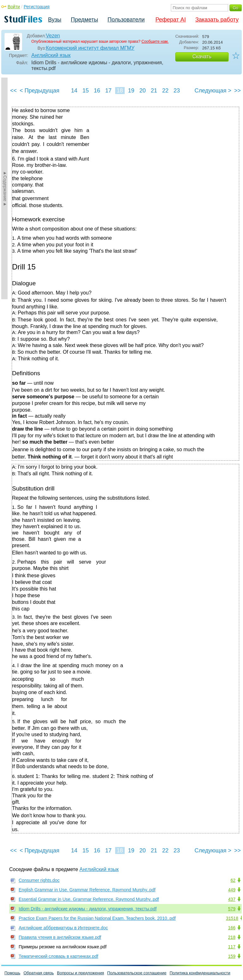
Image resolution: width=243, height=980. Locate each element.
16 (97, 91)
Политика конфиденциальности (200, 973)
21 (154, 91)
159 (232, 956)
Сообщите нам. (155, 41)
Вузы (55, 20)
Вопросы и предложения (81, 973)
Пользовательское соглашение (137, 973)
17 (108, 91)
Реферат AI (171, 20)
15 (85, 91)
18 (120, 91)
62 (233, 880)
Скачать (202, 57)
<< (13, 91)
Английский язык (51, 55)
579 (232, 909)
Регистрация (37, 7)
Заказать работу (217, 20)
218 (232, 937)
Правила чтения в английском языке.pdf (60, 937)
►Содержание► (5, 188)
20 (142, 91)
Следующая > (213, 91)
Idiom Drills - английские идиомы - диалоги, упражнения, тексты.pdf (88, 909)
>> (237, 91)
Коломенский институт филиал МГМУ (90, 48)
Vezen (53, 36)
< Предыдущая (40, 91)
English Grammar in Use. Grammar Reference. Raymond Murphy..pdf (87, 890)
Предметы (84, 20)
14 (74, 91)
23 (177, 91)
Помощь (12, 973)
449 (232, 890)
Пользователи (126, 20)
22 (165, 91)
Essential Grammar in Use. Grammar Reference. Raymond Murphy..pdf (89, 899)
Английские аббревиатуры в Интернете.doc (63, 928)
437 (232, 899)
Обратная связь (39, 973)
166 (232, 928)
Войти (14, 7)
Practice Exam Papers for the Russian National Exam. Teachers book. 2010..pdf (97, 918)
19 (131, 91)
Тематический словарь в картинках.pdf (58, 956)
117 (232, 947)
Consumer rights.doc (39, 880)
